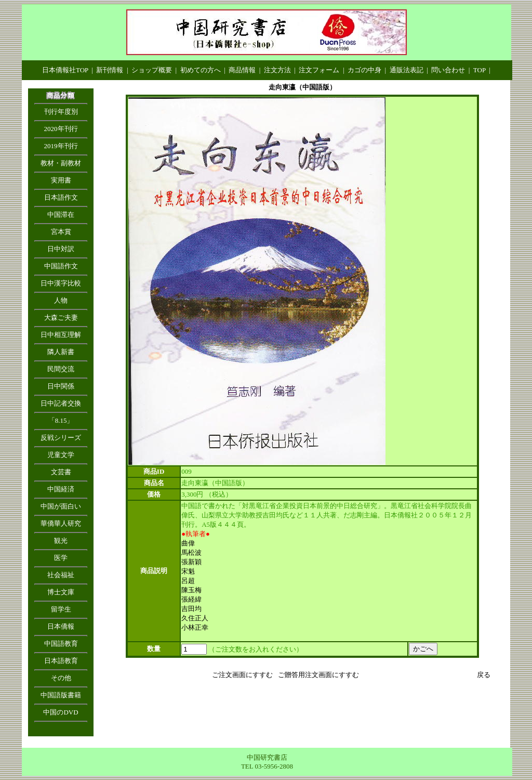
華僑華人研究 (61, 523)
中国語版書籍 (61, 695)
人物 (61, 300)
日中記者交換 (61, 403)
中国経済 (61, 489)
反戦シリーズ (61, 438)
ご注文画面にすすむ (242, 675)
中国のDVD (61, 712)
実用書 (61, 180)
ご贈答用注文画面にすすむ (318, 675)
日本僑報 (61, 626)
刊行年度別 (61, 112)
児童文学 (61, 455)
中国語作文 (61, 266)
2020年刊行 (61, 129)
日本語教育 (61, 661)
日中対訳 (61, 249)
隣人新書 (61, 352)
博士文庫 (61, 592)
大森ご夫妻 (61, 317)
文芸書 (61, 472)
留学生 (61, 609)
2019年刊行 (61, 146)
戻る (484, 675)
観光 (61, 541)
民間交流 (61, 369)
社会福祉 (61, 575)
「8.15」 (61, 420)
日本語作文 (61, 197)
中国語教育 (61, 643)
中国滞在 (61, 214)
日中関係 (61, 386)
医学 (61, 558)
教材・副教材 (61, 163)
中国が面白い (61, 506)
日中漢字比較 (61, 283)
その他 (61, 678)
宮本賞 (61, 232)
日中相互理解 (61, 335)
